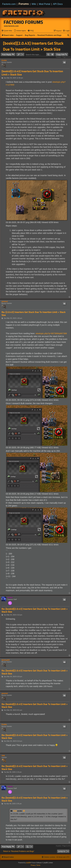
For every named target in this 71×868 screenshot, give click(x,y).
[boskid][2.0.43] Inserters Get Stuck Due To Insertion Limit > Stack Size (33, 46)
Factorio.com (9, 4)
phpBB (28, 863)
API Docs (58, 4)
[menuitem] (20, 31)
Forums (24, 4)
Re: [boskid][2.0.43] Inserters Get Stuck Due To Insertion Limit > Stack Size (35, 610)
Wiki (34, 4)
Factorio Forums (23, 22)
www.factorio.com (11, 26)
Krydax (4, 60)
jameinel (5, 301)
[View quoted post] (24, 811)
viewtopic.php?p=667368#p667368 (51, 333)
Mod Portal (45, 4)
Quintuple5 (6, 660)
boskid (10, 598)
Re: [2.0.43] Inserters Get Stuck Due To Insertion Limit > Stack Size (34, 314)
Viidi (3, 755)
